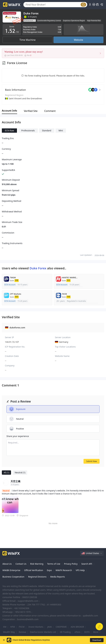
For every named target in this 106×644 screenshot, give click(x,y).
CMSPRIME (61, 627)
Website (78, 40)
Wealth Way (9, 632)
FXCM (22, 627)
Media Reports (58, 577)
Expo (49, 570)
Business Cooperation (13, 577)
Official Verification (34, 570)
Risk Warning (37, 564)
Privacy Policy (71, 564)
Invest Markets (36, 627)
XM (5, 627)
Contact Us (21, 564)
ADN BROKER (77, 627)
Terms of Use (54, 564)
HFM (13, 627)
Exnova (22, 632)
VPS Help (80, 570)
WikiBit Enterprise (11, 570)
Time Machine (27, 40)
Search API (87, 564)
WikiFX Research (64, 570)
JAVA (49, 627)
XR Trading (65, 632)
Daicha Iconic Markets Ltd (43, 632)
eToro (77, 632)
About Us (7, 564)
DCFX (87, 632)
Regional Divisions (37, 577)
